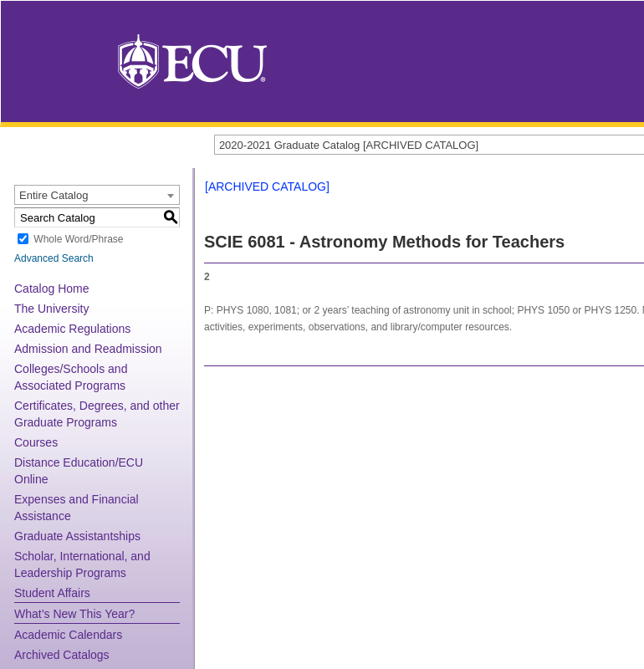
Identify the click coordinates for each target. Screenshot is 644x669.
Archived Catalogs (62, 655)
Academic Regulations (72, 329)
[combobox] (97, 195)
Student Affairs (52, 593)
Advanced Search (54, 258)
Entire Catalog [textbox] (54, 195)
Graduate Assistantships (77, 536)
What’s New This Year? (74, 614)
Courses (36, 442)
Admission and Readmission (88, 349)
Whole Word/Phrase (78, 239)
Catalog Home (52, 289)
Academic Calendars (68, 635)
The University (51, 309)
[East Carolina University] (192, 61)
